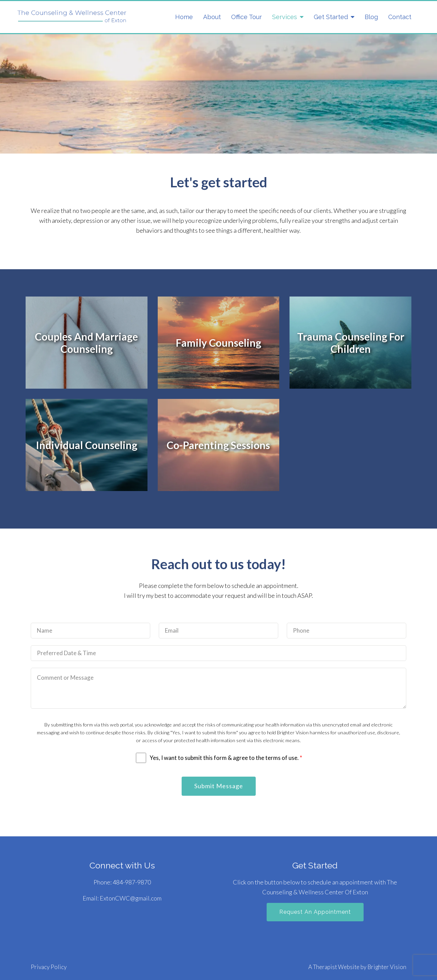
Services (285, 17)
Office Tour (246, 17)
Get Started (331, 17)
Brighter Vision (387, 967)
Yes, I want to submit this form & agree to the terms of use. (226, 758)
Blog (371, 17)
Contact (400, 17)
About (212, 17)
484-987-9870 (132, 882)
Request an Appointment (315, 912)
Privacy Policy (49, 967)
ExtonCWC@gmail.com (131, 898)
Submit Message (219, 786)
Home (184, 17)
